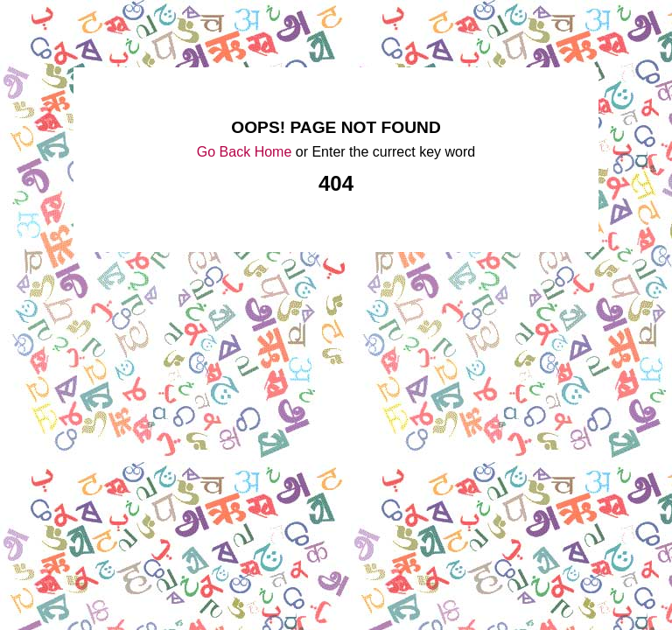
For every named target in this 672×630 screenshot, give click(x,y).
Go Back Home (244, 152)
